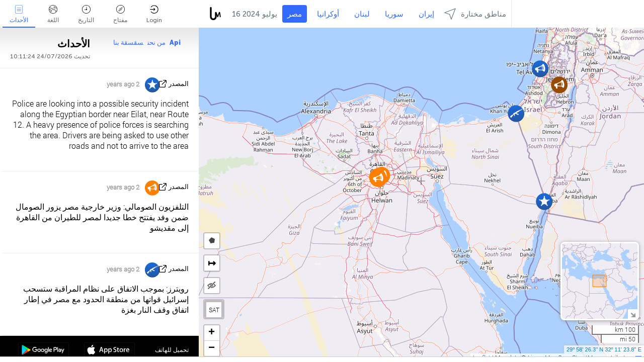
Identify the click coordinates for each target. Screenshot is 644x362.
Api (175, 42)
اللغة (53, 14)
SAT (214, 310)
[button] (378, 178)
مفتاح (120, 14)
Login (154, 14)
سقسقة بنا (128, 42)
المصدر (179, 84)
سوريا (394, 14)
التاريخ (86, 14)
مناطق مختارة (475, 14)
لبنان (362, 14)
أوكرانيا (328, 14)
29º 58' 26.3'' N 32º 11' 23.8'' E (604, 349)
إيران (426, 14)
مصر (295, 14)
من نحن (156, 42)
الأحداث (19, 14)
